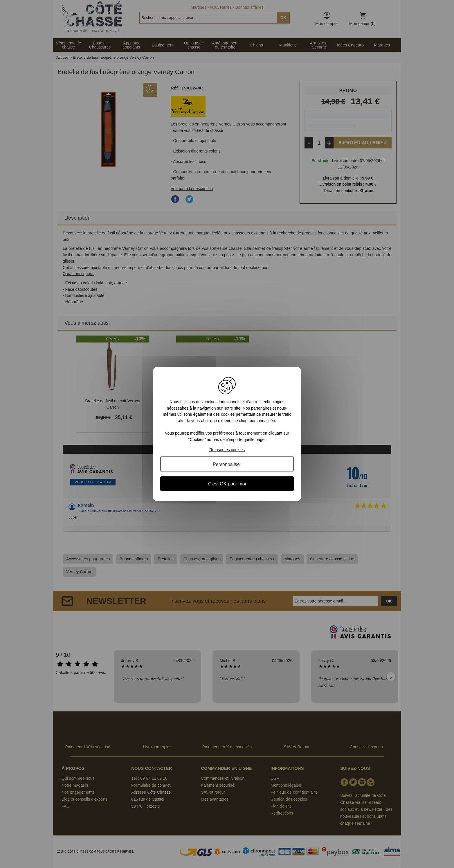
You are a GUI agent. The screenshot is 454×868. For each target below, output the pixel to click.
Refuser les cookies (227, 449)
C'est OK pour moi (227, 484)
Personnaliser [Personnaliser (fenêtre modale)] (227, 464)
